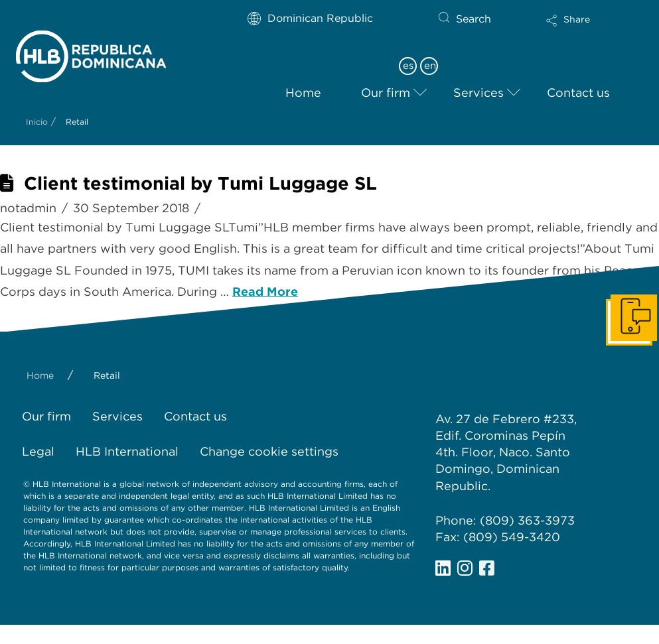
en (430, 66)
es (408, 66)
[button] (580, 29)
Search (474, 19)
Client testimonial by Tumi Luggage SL (200, 183)
